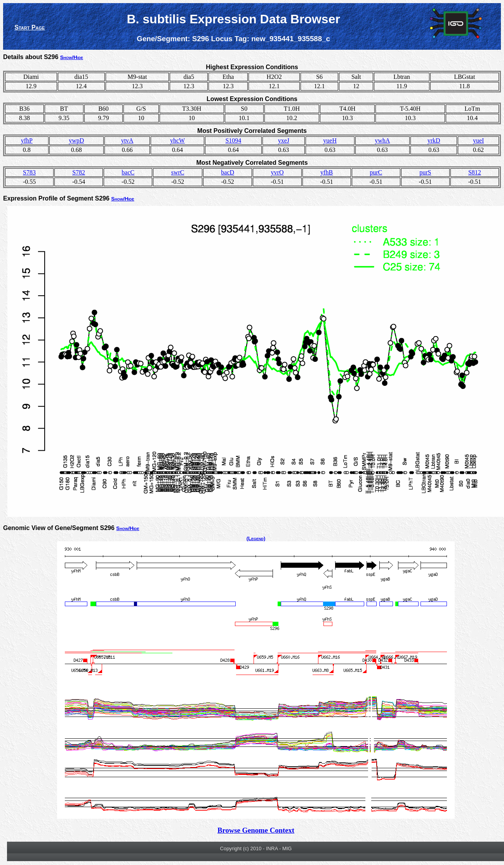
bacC (128, 172)
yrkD (434, 140)
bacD (228, 172)
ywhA (382, 140)
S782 (79, 172)
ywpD (76, 140)
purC (376, 172)
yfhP (27, 140)
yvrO (277, 172)
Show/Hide (72, 57)
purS (425, 172)
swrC (178, 172)
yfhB (327, 172)
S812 (475, 172)
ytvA (127, 140)
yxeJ (284, 140)
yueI (478, 140)
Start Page (30, 27)
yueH (330, 140)
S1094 (233, 140)
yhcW (177, 140)
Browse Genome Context (256, 830)
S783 (29, 172)
